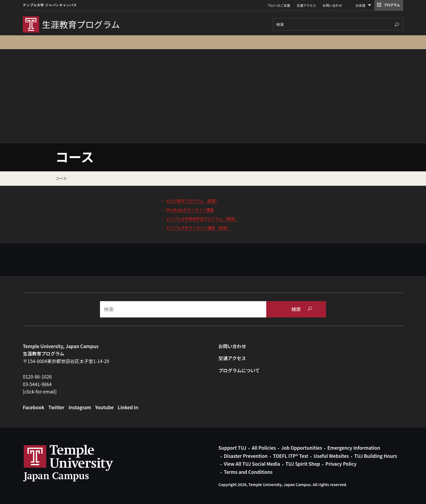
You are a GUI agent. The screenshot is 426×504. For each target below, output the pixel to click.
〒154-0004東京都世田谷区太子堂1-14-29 (66, 361)
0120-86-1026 (37, 377)
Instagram (80, 407)
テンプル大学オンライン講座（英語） (198, 228)
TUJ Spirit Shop (303, 464)
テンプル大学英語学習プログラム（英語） (202, 219)
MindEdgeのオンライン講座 (190, 210)
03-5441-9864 (37, 384)
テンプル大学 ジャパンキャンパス (50, 5)
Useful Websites (331, 456)
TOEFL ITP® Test (291, 456)
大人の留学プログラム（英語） (193, 201)
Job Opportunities (302, 448)
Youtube (104, 407)
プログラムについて (239, 370)
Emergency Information (354, 448)
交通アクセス (306, 5)
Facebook (34, 407)
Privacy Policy (341, 464)
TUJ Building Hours (376, 456)
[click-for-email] (40, 391)
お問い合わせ (332, 5)
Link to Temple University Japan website (77, 463)
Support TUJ (232, 448)
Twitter (56, 407)
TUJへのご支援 (279, 5)
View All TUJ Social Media (252, 464)
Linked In (128, 407)
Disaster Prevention (246, 456)
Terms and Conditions (248, 472)
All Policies (264, 448)
